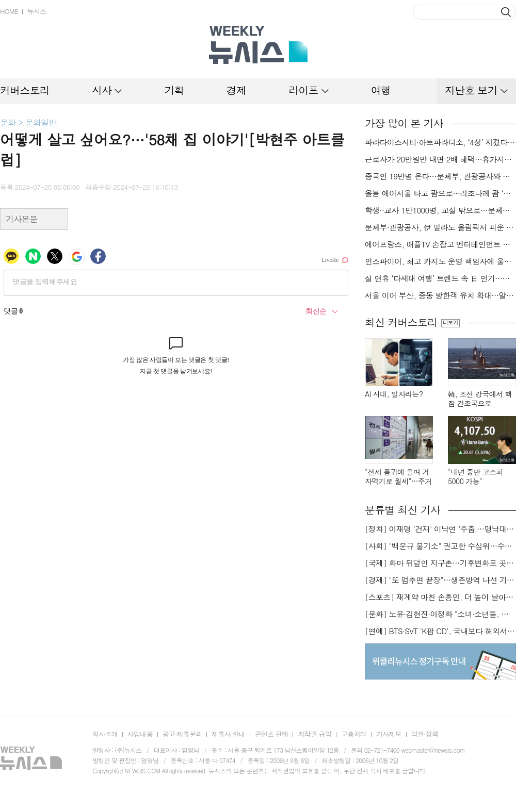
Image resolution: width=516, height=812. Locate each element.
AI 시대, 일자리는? (394, 394)
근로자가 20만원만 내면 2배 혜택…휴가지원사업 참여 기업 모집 (440, 159)
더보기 (450, 323)
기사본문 (22, 219)
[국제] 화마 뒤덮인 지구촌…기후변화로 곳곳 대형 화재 (440, 563)
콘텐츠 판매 (272, 734)
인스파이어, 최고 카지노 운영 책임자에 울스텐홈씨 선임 (440, 261)
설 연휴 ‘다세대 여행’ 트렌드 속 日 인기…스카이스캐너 (440, 278)
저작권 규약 (315, 734)
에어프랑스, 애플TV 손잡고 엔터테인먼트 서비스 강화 (440, 244)
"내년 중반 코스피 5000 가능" (475, 477)
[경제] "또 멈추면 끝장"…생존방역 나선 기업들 (440, 580)
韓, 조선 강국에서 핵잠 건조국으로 (480, 399)
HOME (9, 11)
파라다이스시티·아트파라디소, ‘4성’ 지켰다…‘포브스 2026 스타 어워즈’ (440, 142)
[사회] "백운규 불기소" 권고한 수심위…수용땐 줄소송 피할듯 (440, 546)
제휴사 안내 (228, 734)
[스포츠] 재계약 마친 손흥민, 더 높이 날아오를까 (440, 597)
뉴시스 (36, 11)
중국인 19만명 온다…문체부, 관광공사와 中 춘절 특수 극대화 (440, 176)
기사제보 (389, 734)
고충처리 (354, 734)
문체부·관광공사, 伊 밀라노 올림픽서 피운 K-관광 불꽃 (440, 227)
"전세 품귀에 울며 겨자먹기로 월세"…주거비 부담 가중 (398, 477)
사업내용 (140, 734)
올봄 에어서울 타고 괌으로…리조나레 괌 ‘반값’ (440, 193)
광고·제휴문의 (182, 734)
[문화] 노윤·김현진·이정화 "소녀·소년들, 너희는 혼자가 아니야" (440, 614)
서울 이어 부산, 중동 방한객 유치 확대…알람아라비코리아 (440, 295)
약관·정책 (425, 734)
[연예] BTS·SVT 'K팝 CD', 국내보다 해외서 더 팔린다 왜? (440, 631)
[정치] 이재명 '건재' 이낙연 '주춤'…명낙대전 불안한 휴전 (440, 529)
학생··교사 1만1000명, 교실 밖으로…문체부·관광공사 (440, 210)
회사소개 (105, 734)
